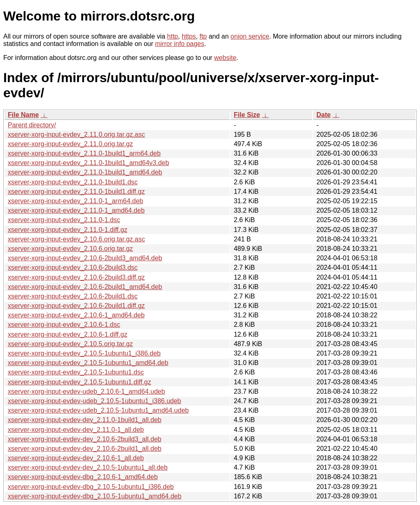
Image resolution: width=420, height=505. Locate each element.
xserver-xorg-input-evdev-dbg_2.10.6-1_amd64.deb (83, 477)
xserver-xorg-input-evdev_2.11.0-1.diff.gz (67, 230)
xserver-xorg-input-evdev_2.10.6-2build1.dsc (73, 296)
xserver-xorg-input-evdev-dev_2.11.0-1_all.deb (76, 430)
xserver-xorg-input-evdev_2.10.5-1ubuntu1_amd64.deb (88, 363)
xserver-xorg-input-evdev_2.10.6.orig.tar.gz (70, 249)
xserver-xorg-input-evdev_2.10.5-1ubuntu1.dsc (76, 372)
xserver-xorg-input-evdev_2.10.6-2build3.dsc (73, 267)
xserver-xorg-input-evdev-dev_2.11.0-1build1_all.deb (84, 420)
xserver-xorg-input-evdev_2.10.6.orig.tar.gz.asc (76, 239)
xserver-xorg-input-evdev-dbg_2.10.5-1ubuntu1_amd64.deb (95, 496)
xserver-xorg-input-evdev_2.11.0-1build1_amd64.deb (85, 172)
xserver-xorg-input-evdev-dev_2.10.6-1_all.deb (76, 458)
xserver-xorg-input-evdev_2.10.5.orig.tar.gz (70, 344)
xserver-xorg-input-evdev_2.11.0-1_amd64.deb (76, 210)
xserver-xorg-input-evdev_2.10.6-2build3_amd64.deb (85, 258)
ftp (203, 36)
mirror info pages (180, 44)
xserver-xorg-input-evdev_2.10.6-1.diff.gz (67, 334)
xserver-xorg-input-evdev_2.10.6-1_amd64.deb (76, 315)
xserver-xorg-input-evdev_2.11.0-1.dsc (64, 220)
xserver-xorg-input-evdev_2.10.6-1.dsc (64, 325)
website (225, 58)
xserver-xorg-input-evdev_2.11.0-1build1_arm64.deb (84, 153)
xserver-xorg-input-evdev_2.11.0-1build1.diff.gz (76, 192)
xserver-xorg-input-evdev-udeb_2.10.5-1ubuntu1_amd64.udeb (98, 410)
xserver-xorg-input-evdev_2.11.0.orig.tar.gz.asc (76, 134)
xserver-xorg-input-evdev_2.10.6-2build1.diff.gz (76, 306)
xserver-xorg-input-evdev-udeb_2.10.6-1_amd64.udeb (86, 391)
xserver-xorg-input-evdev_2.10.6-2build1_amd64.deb (85, 287)
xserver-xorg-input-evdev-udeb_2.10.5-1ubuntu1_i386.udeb (95, 401)
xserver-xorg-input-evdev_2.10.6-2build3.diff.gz (76, 277)
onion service (250, 36)
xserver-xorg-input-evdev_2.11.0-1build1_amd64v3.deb (88, 163)
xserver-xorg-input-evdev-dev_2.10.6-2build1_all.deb (84, 449)
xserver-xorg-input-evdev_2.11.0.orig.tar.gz (70, 144)
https (189, 36)
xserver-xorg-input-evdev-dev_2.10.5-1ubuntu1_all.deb (88, 467)
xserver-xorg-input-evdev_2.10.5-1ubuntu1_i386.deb (84, 353)
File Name (23, 115)
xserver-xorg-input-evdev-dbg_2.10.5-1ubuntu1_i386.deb (91, 487)
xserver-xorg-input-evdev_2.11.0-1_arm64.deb (75, 201)
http (172, 36)
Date (323, 115)
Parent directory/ (32, 125)
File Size (247, 115)
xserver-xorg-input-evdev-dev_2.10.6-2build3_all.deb (84, 439)
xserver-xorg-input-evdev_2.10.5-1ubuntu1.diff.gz (79, 382)
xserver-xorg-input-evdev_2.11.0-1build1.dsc (73, 182)
